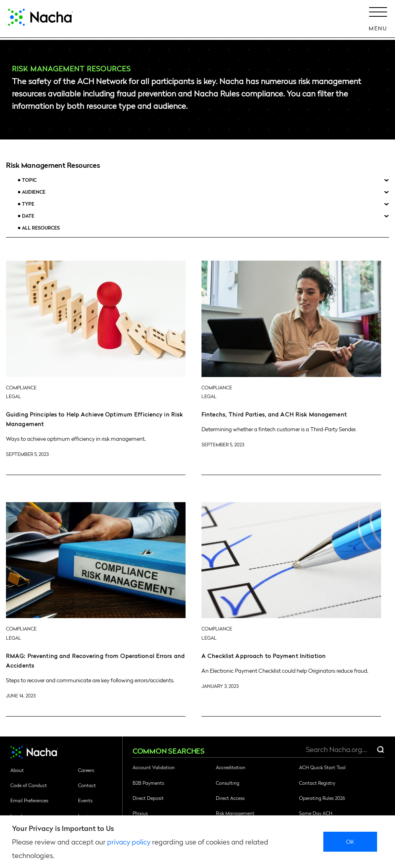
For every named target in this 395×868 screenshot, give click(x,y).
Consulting (228, 783)
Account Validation (154, 767)
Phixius (140, 813)
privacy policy (129, 841)
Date (28, 216)
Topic (29, 180)
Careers (86, 770)
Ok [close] (350, 841)
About (17, 770)
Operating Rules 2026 (322, 798)
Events (85, 800)
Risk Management (235, 813)
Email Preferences (29, 800)
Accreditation (231, 767)
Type (28, 204)
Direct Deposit (148, 798)
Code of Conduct (29, 785)
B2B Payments (148, 783)
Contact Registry (317, 783)
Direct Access (230, 798)
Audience (34, 192)
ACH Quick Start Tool (322, 767)
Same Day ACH (316, 813)
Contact (87, 785)
